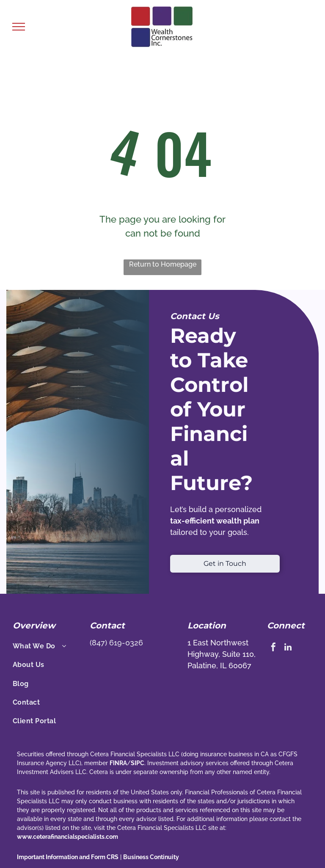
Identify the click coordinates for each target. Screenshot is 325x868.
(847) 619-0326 (116, 643)
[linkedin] (288, 648)
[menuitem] (48, 646)
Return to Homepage (163, 264)
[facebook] (273, 648)
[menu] (19, 27)
